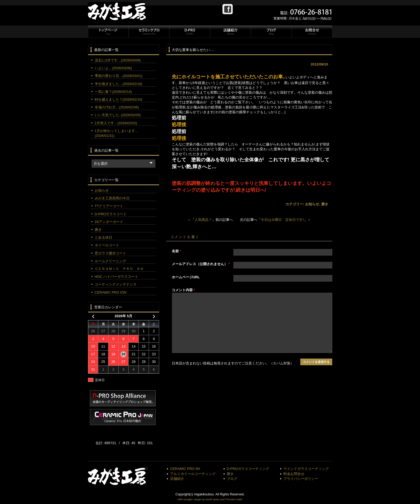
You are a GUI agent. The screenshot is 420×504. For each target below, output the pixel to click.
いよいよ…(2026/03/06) (113, 68)
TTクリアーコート (109, 206)
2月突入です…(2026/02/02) (116, 123)
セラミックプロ (149, 32)
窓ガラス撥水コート (110, 253)
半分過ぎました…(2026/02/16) (119, 84)
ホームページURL (186, 277)
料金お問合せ (294, 474)
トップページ (108, 32)
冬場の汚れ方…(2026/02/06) (117, 107)
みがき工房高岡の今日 (112, 198)
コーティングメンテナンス (116, 284)
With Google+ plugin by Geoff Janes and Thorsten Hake (210, 499)
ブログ (271, 32)
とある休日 (103, 237)
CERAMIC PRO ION (111, 292)
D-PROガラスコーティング (248, 469)
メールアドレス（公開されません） (201, 264)
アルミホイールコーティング (193, 474)
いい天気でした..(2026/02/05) (118, 115)
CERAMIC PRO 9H (185, 469)
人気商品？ (203, 220)
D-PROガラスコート (111, 214)
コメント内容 (183, 290)
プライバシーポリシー (301, 479)
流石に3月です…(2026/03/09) (118, 60)
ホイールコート (107, 245)
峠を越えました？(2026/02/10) (119, 99)
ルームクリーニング (110, 261)
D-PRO (189, 32)
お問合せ (312, 32)
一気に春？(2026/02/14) (113, 92)
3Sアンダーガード (109, 222)
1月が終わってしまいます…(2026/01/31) (117, 133)
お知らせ (312, 204)
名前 (176, 251)
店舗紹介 (230, 32)
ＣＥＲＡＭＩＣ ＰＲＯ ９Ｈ (119, 269)
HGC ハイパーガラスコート (117, 277)
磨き (325, 204)
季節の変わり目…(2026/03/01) (119, 76)
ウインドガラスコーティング (306, 469)
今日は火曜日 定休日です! (282, 220)
